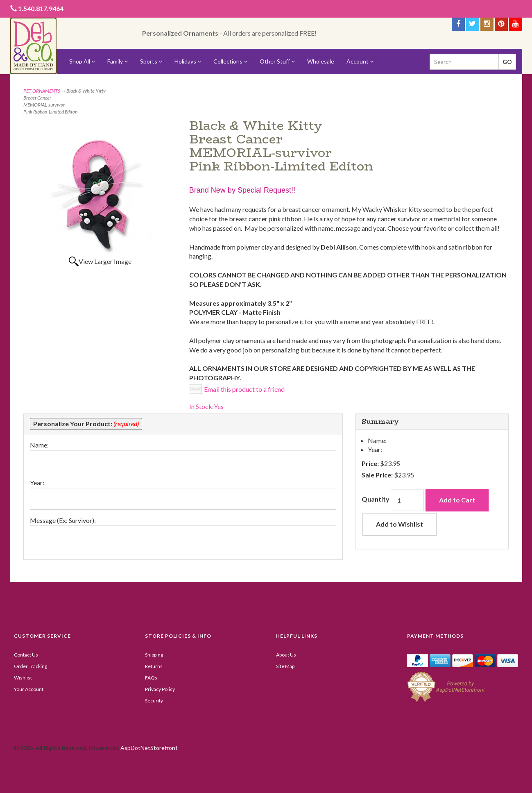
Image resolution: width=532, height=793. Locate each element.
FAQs (151, 678)
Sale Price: (377, 475)
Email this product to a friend (244, 389)
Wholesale (321, 61)
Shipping (154, 655)
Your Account (29, 689)
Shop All (82, 61)
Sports (151, 61)
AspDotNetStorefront (149, 748)
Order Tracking (31, 666)
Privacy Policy (160, 689)
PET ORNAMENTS (42, 91)
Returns (154, 666)
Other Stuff (277, 61)
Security (154, 701)
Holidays (188, 61)
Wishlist (23, 678)
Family (118, 61)
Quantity (376, 499)
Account (360, 61)
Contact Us (26, 655)
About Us (286, 655)
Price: (370, 463)
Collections (230, 61)
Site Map (285, 666)
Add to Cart (457, 500)
